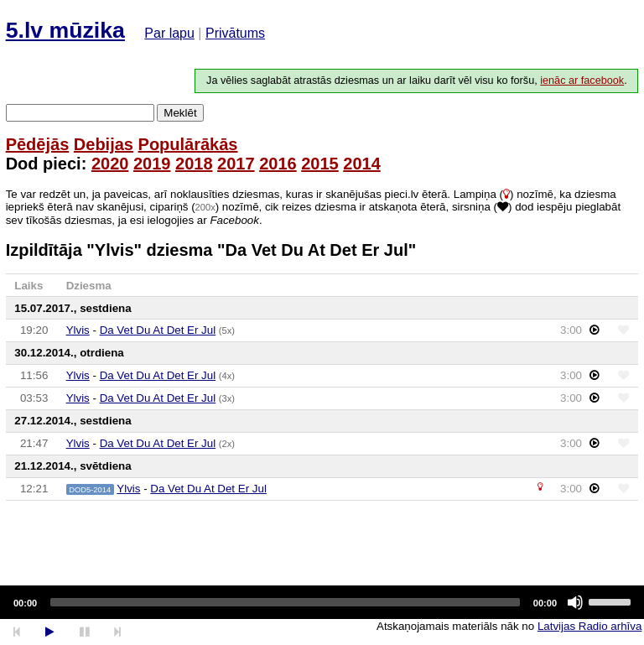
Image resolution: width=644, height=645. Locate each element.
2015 (320, 164)
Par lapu (169, 33)
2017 (236, 164)
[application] (322, 602)
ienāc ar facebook (582, 81)
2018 (194, 164)
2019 (152, 164)
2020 (110, 164)
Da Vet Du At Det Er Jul (158, 330)
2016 (278, 164)
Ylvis (78, 330)
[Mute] (575, 602)
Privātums (235, 33)
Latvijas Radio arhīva (589, 626)
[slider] (285, 602)
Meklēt (180, 113)
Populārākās (188, 144)
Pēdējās (38, 144)
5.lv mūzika (65, 30)
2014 (362, 164)
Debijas (104, 144)
